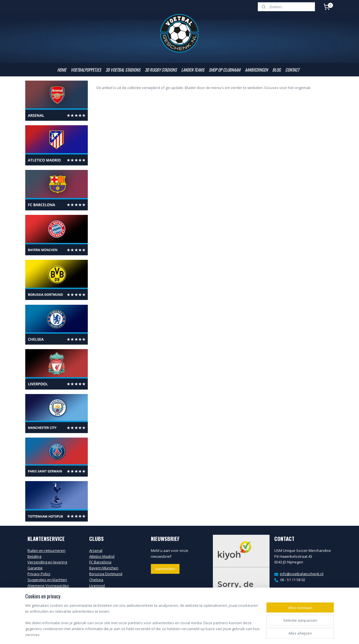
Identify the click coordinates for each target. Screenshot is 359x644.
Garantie (35, 568)
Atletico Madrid (102, 556)
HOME (62, 70)
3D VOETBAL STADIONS (123, 70)
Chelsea (96, 580)
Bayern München (104, 568)
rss (173, 634)
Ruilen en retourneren (46, 550)
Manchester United (105, 597)
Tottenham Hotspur (106, 609)
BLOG (277, 70)
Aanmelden (165, 569)
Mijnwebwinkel (243, 634)
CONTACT (292, 70)
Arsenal (96, 550)
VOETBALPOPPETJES (86, 70)
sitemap (161, 634)
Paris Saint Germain (106, 603)
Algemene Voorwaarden (48, 586)
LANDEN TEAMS (193, 70)
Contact (34, 591)
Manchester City (103, 591)
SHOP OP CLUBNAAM (225, 70)
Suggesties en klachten (47, 580)
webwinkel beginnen (194, 634)
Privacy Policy (39, 574)
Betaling (34, 556)
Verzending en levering (47, 562)
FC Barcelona (100, 562)
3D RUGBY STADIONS (161, 70)
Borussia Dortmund (106, 574)
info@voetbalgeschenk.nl (302, 574)
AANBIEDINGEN (256, 70)
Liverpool (97, 586)
